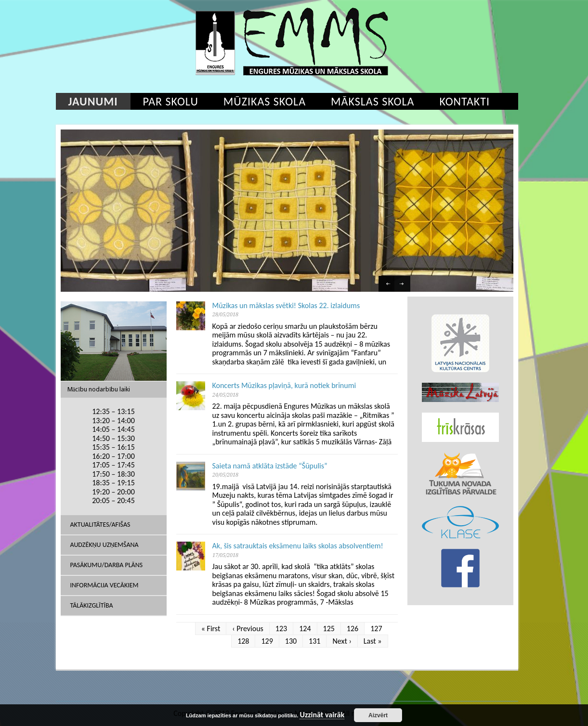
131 (314, 641)
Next (404, 285)
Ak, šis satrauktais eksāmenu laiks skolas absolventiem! (298, 546)
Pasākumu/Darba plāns (107, 565)
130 (291, 641)
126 (353, 629)
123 (281, 629)
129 (267, 641)
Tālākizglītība (92, 605)
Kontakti (464, 101)
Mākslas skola (372, 101)
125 (329, 629)
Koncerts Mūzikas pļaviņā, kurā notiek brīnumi (284, 385)
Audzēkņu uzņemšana (105, 545)
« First (211, 629)
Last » (373, 641)
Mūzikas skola (265, 101)
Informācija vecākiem (105, 585)
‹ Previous (248, 629)
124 (305, 629)
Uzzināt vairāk (322, 715)
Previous (388, 285)
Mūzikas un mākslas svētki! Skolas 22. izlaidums (286, 305)
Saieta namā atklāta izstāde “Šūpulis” (270, 466)
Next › (342, 641)
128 (243, 641)
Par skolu (171, 101)
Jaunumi (93, 101)
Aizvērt (378, 715)
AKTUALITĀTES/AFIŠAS (100, 525)
